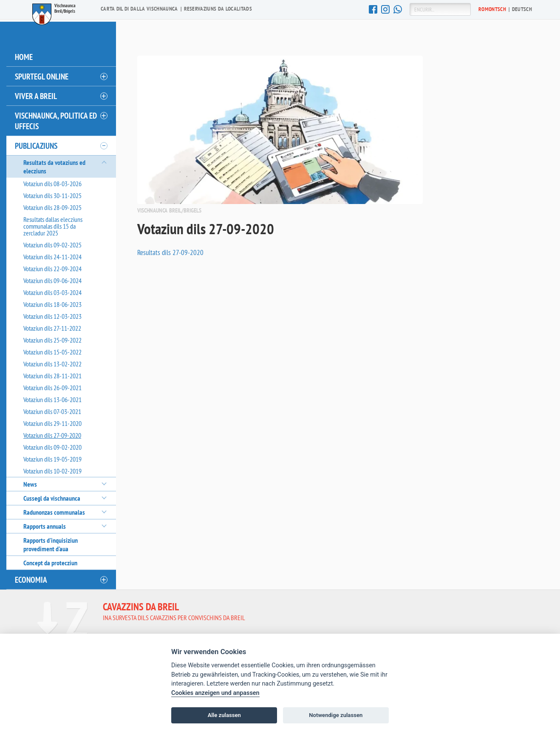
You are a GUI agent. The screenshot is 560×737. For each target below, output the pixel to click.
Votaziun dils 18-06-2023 (52, 302)
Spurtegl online (42, 74)
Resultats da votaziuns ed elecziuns (54, 164)
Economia (31, 577)
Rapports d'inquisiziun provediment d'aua (51, 542)
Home (24, 55)
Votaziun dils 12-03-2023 (52, 314)
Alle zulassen (224, 715)
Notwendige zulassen (336, 715)
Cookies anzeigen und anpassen (215, 693)
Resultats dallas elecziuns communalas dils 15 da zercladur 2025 (53, 224)
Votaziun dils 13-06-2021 (52, 397)
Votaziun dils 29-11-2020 (52, 421)
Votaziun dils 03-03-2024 (52, 290)
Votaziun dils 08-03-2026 (52, 181)
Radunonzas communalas (54, 510)
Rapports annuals (45, 524)
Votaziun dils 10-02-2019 (52, 469)
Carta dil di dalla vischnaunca (139, 9)
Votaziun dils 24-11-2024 (52, 255)
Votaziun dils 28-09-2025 (52, 205)
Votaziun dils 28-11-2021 (52, 374)
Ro (492, 9)
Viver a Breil (36, 94)
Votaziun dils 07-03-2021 (52, 409)
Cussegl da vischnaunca (52, 496)
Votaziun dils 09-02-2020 (52, 445)
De (522, 9)
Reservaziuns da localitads (218, 9)
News (30, 482)
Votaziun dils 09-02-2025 (52, 243)
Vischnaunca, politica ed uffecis (56, 119)
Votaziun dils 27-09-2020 (52, 433)
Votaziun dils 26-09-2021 (52, 386)
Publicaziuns (36, 143)
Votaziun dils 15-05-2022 (52, 350)
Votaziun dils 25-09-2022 (52, 338)
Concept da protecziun (50, 561)
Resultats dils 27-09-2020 (171, 250)
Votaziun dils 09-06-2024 (52, 278)
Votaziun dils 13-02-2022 (52, 362)
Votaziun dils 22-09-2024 (52, 266)
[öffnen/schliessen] (103, 74)
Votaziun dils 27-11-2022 (52, 326)
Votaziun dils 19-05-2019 (52, 457)
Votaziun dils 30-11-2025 (52, 193)
